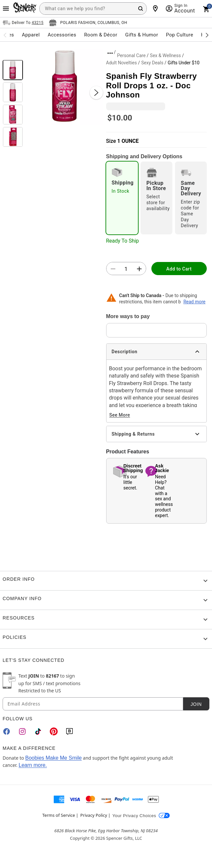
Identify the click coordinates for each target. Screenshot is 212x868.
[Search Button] (141, 9)
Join (196, 704)
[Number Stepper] (126, 269)
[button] (65, 86)
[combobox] (93, 9)
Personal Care (131, 55)
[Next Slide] (96, 93)
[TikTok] (38, 731)
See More (120, 415)
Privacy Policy (94, 815)
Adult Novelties (122, 63)
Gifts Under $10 (184, 63)
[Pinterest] (54, 731)
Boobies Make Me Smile (54, 758)
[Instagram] (22, 731)
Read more (194, 302)
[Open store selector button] (88, 23)
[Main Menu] (6, 9)
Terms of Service (59, 815)
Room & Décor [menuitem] (101, 35)
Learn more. (33, 765)
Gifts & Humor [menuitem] (142, 35)
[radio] (122, 198)
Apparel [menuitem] (31, 35)
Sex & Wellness (165, 55)
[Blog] (69, 731)
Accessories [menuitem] (62, 35)
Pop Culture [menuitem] (179, 35)
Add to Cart (179, 269)
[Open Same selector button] (23, 23)
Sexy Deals (152, 63)
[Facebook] (7, 731)
